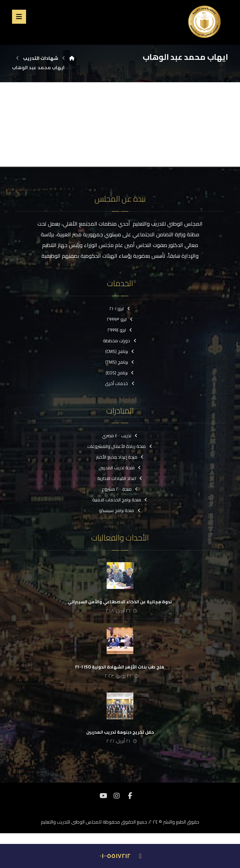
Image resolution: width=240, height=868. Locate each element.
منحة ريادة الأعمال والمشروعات (120, 446)
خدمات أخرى (120, 383)
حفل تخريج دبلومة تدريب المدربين (120, 732)
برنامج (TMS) (120, 362)
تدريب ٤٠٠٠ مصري (120, 436)
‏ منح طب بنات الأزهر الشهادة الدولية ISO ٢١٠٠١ (120, 667)
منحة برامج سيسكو (120, 510)
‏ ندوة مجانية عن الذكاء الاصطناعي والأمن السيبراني (120, 602)
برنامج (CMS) (120, 351)
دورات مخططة (120, 341)
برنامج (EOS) (120, 373)
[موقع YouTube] (103, 796)
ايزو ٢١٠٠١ (120, 308)
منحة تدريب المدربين (120, 468)
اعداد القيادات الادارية (120, 478)
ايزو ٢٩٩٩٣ (120, 319)
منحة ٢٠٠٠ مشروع (120, 489)
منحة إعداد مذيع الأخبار (120, 457)
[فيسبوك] (130, 796)
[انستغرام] (117, 796)
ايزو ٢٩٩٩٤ (120, 330)
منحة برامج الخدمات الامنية (120, 500)
